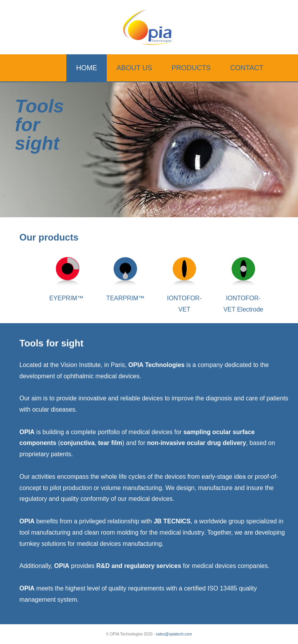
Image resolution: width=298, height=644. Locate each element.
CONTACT (247, 68)
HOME (87, 68)
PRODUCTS (191, 68)
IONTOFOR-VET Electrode (243, 298)
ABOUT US (134, 68)
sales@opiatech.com (174, 634)
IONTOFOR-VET (184, 298)
